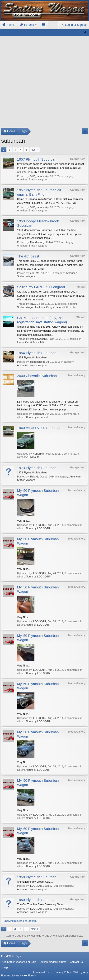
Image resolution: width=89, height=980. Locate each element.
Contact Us (76, 962)
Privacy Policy (63, 972)
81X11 (34, 304)
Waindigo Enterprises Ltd (68, 936)
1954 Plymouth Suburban (37, 353)
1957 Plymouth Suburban (37, 159)
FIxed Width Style (11, 956)
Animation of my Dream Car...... (35, 882)
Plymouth (34, 457)
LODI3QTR (40, 525)
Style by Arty (81, 972)
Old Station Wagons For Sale (19, 962)
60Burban (39, 454)
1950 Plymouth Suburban (37, 877)
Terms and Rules (43, 972)
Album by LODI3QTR (38, 528)
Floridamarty (37, 242)
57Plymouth (37, 176)
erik (32, 273)
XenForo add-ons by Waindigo (24, 936)
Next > (35, 150)
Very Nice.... (24, 521)
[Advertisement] (44, 83)
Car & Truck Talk (35, 342)
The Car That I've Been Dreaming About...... (42, 904)
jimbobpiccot (37, 362)
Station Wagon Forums (53, 962)
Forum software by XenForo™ (19, 975)
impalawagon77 (40, 339)
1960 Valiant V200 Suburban (39, 428)
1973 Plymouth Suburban (37, 468)
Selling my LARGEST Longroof (41, 287)
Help (5, 968)
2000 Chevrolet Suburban (37, 376)
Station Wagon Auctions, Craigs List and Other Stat (47, 307)
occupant (39, 414)
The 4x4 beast (28, 256)
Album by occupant (37, 417)
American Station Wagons (32, 179)
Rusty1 (34, 477)
